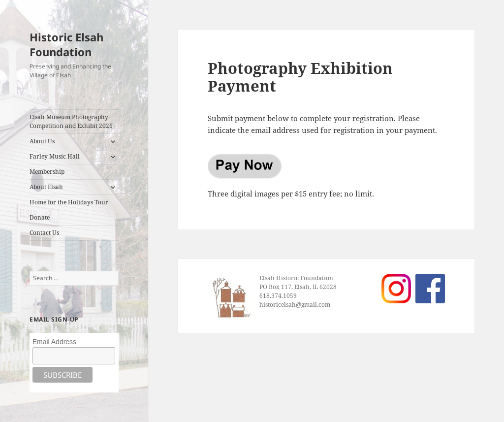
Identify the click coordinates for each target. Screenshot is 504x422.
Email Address (54, 342)
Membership (47, 172)
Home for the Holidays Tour (69, 202)
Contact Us (44, 233)
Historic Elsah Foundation (66, 44)
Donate (40, 217)
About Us (42, 141)
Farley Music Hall (55, 156)
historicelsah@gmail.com (295, 305)
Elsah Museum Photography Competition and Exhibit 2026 (71, 121)
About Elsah (46, 187)
